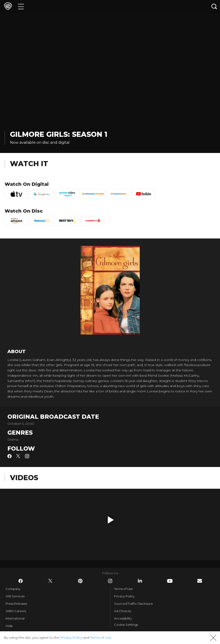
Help (9, 626)
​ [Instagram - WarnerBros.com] (110, 581)
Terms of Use (123, 589)
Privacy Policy (124, 596)
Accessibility (123, 618)
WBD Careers (16, 611)
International (15, 618)
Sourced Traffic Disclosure (133, 604)
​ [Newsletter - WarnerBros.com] (200, 581)
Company (13, 589)
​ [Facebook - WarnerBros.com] (21, 581)
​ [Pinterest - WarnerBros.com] (80, 581)
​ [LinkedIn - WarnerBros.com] (140, 581)
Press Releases (16, 604)
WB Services (15, 596)
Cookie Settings (126, 625)
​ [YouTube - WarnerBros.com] (170, 581)
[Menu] (21, 6)
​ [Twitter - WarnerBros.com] (50, 581)
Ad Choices (122, 611)
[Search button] (214, 6)
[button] (111, 520)
